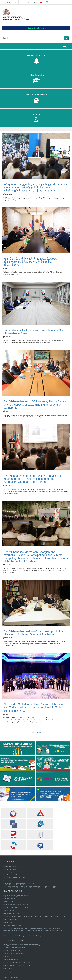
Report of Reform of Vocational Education (17, 965)
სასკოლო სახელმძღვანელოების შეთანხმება (22, 884)
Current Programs (9, 872)
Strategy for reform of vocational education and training (22, 945)
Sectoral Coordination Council (13, 954)
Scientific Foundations (11, 977)
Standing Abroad (9, 910)
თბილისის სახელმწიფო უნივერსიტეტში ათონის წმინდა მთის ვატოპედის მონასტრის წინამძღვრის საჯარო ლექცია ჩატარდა (35, 187)
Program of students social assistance (16, 905)
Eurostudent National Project (13, 925)
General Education (36, 59)
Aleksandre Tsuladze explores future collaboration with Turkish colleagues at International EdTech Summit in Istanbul (34, 708)
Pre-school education (11, 881)
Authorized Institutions (11, 919)
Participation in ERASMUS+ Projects (16, 907)
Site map (32, 2)
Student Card (8, 922)
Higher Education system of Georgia (16, 896)
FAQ (22, 2)
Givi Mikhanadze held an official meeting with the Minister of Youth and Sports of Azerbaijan (33, 633)
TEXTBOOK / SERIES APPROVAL (15, 878)
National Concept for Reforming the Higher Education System (24, 936)
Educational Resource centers (13, 866)
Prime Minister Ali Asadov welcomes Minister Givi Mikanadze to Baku (33, 332)
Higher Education (36, 79)
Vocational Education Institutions (14, 948)
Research (7, 957)
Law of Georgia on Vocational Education (17, 963)
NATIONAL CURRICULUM (12, 875)
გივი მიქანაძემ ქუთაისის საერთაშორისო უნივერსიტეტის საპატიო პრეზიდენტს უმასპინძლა (30, 262)
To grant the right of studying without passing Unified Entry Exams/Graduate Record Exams (34, 916)
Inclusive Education (10, 869)
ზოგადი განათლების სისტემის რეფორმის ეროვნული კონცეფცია (30, 887)
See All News (36, 732)
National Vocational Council (13, 951)
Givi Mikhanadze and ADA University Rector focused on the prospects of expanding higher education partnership (35, 404)
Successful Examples (11, 960)
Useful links (11, 2)
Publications (8, 968)
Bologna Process (9, 899)
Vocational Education (36, 98)
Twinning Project (9, 902)
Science (36, 118)
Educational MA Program (12, 913)
